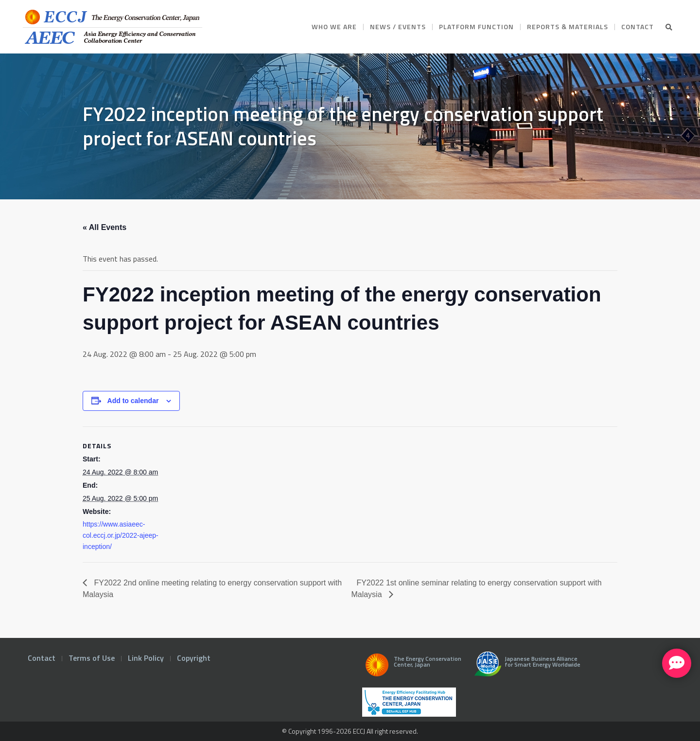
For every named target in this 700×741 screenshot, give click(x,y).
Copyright (194, 658)
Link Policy (146, 658)
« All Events (105, 227)
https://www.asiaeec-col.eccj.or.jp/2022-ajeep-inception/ (121, 535)
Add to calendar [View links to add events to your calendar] (133, 401)
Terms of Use (92, 658)
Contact (42, 658)
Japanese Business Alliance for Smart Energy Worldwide (525, 668)
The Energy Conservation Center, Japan (412, 668)
